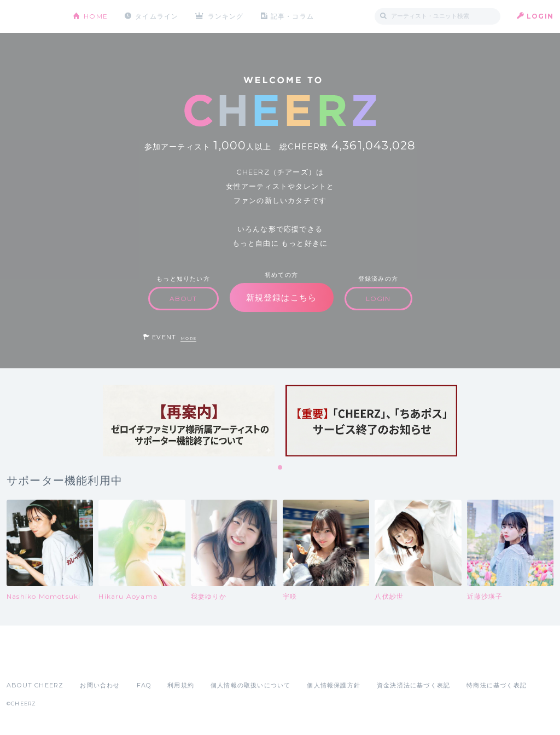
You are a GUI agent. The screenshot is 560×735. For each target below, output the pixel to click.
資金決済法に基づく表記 (413, 685)
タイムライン (157, 16)
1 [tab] (281, 468)
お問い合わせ (100, 685)
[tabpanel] (189, 421)
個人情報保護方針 (334, 685)
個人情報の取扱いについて (250, 685)
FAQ (144, 685)
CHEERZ (31, 17)
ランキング (226, 16)
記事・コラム (292, 16)
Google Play (90, 661)
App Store (32, 661)
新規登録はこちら (282, 297)
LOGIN (540, 16)
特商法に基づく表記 (497, 685)
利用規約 (181, 685)
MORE (188, 338)
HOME (96, 16)
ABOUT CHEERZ (35, 685)
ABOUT (183, 299)
